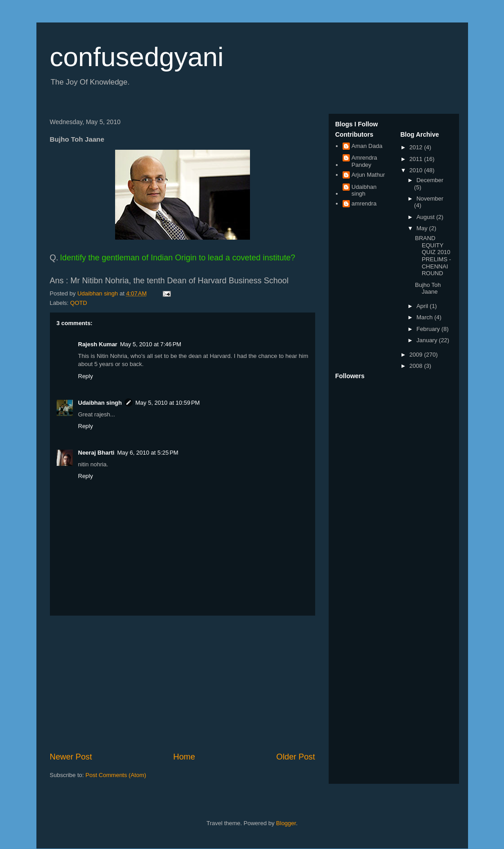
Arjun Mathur (368, 175)
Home (184, 757)
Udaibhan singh (100, 403)
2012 (417, 147)
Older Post (296, 757)
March (425, 317)
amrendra (364, 203)
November (430, 199)
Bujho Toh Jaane (428, 288)
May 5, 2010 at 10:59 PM (167, 403)
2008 (417, 366)
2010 (417, 170)
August (426, 217)
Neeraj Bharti (96, 453)
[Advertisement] (183, 684)
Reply (86, 376)
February (429, 329)
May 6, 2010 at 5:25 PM (147, 453)
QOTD (79, 303)
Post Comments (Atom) (116, 775)
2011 (417, 159)
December (430, 180)
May (423, 228)
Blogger (286, 823)
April (423, 306)
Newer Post (71, 757)
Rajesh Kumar (98, 344)
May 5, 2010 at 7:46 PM (151, 344)
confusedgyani (137, 57)
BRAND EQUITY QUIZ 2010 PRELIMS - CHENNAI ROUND (433, 256)
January (428, 340)
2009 (417, 355)
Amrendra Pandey (364, 161)
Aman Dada (367, 146)
